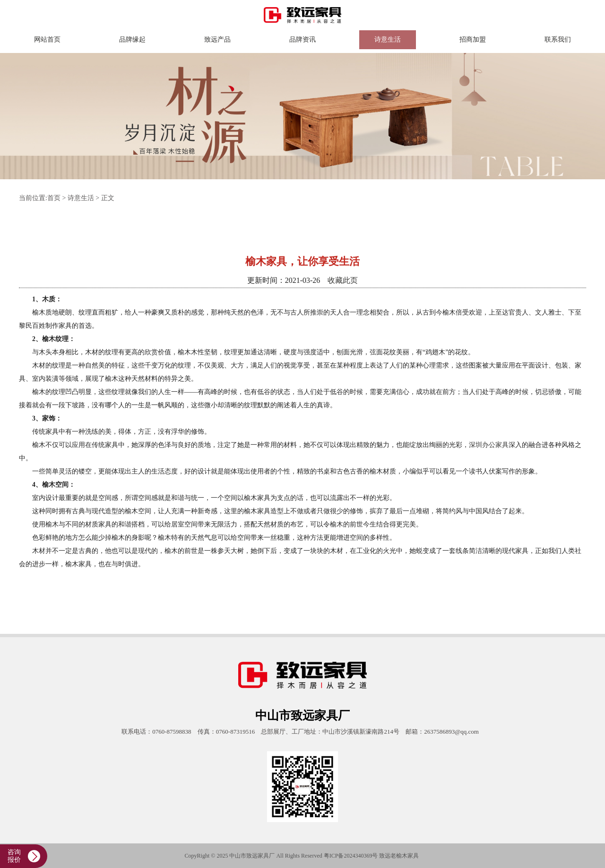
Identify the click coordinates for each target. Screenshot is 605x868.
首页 (54, 198)
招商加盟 (473, 39)
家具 (413, 856)
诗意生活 (388, 39)
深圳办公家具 (489, 445)
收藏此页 (343, 280)
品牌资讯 (302, 39)
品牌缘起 (132, 39)
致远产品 (217, 39)
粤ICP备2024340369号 (351, 856)
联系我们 (558, 39)
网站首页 (47, 39)
